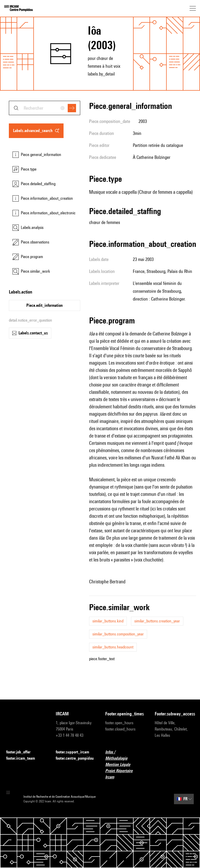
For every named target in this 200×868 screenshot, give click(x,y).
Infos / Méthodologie (125, 755)
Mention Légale (121, 765)
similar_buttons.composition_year (118, 634)
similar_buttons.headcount (113, 647)
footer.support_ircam (75, 752)
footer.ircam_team (24, 758)
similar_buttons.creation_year (157, 621)
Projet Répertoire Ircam (125, 774)
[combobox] (45, 108)
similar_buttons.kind (108, 621)
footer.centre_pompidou (75, 758)
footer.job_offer (21, 752)
